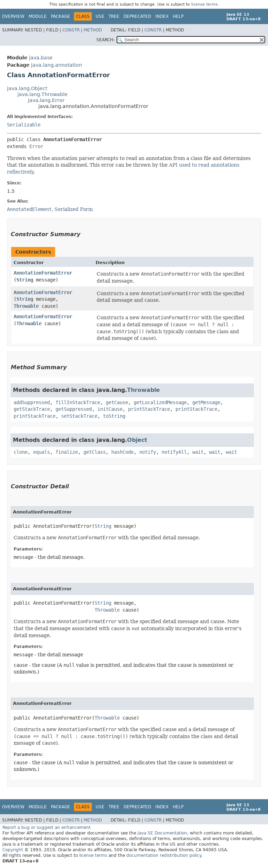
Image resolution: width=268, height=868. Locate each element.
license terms (204, 4)
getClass (95, 452)
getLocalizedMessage (160, 402)
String (25, 280)
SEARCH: (105, 40)
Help (178, 16)
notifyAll (174, 452)
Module (38, 16)
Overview (13, 16)
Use (100, 16)
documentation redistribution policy (164, 855)
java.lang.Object (27, 88)
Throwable (26, 306)
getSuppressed (74, 409)
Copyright (13, 850)
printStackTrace (149, 409)
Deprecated (137, 16)
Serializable (24, 125)
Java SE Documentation (162, 833)
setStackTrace (79, 416)
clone (21, 452)
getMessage (206, 402)
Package (61, 16)
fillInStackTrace (78, 402)
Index (162, 16)
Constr (71, 30)
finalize (67, 452)
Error (36, 146)
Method (93, 30)
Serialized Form (74, 209)
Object (137, 440)
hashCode (122, 452)
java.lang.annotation (57, 65)
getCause (117, 402)
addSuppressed (32, 402)
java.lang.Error (46, 100)
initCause (110, 409)
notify (148, 452)
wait (198, 452)
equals (42, 452)
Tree (114, 16)
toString (114, 416)
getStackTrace (32, 409)
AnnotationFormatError (43, 273)
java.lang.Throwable (43, 94)
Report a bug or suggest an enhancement (47, 827)
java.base (41, 58)
